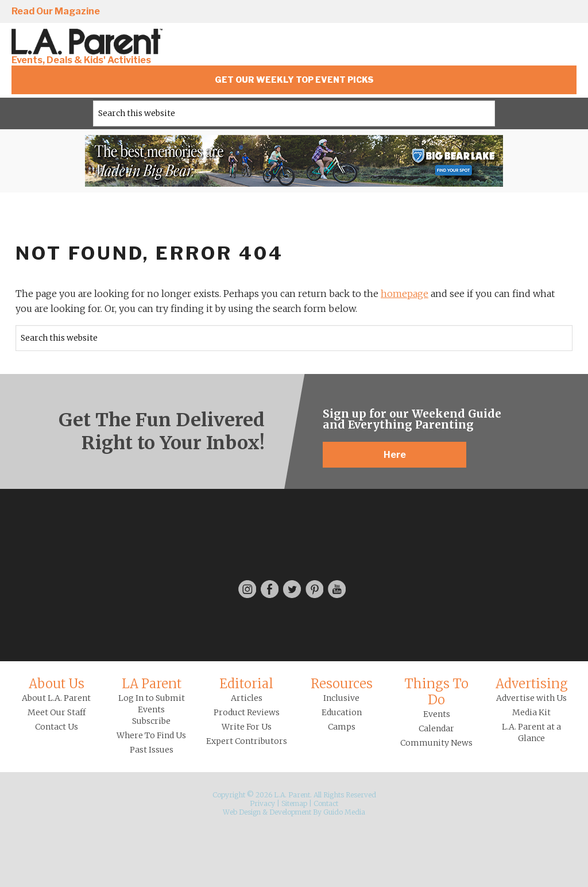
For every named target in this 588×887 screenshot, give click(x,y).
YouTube (567, 12)
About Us (57, 684)
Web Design (242, 812)
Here (395, 455)
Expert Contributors (247, 741)
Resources (342, 684)
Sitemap (294, 803)
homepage (405, 294)
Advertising (532, 684)
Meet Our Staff (57, 712)
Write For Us (247, 727)
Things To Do (436, 692)
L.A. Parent (89, 42)
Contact (326, 803)
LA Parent (152, 684)
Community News (436, 743)
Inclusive (341, 698)
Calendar (436, 728)
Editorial (246, 684)
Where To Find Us (151, 735)
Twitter (502, 12)
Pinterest (535, 12)
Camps (342, 727)
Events (437, 714)
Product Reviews (247, 712)
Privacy (262, 803)
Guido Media (344, 812)
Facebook (469, 12)
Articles (247, 698)
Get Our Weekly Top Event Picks (294, 80)
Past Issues (152, 750)
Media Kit (531, 712)
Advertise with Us (531, 698)
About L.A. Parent (56, 698)
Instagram (436, 12)
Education (342, 712)
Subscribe (151, 721)
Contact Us (57, 727)
